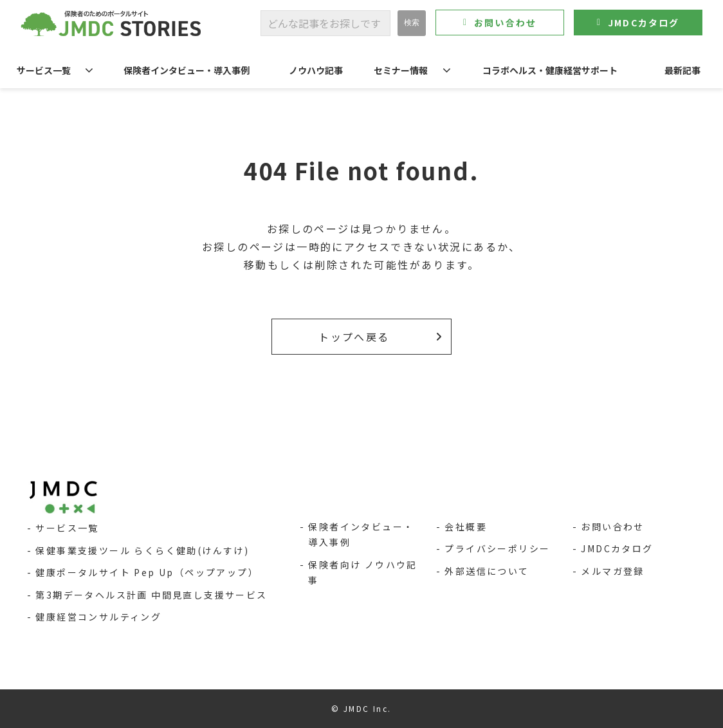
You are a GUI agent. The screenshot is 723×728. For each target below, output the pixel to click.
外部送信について (487, 571)
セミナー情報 (401, 70)
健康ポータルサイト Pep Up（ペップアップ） (147, 572)
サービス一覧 (44, 70)
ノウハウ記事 (316, 70)
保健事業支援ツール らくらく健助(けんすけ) (142, 550)
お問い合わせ (505, 23)
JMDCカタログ (644, 23)
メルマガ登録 (612, 571)
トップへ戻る (354, 337)
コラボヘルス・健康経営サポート (550, 70)
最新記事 (682, 70)
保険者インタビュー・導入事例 (187, 70)
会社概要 (466, 527)
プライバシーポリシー (497, 548)
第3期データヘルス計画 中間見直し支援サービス (151, 595)
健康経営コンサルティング (98, 617)
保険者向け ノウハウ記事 (362, 573)
